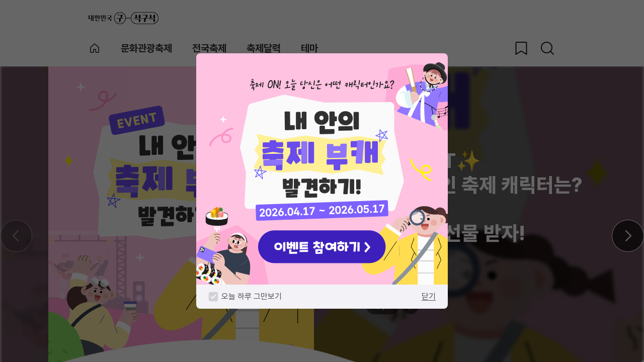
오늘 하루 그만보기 (252, 296)
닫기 (429, 296)
